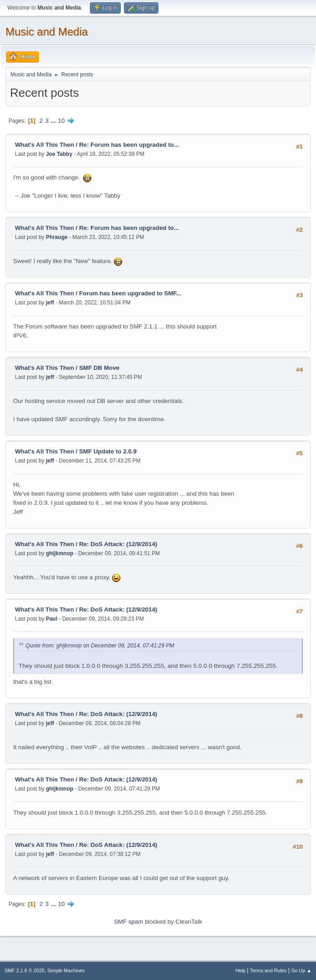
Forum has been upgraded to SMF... (130, 293)
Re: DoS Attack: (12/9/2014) (118, 544)
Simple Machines (66, 970)
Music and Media (47, 32)
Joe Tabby (59, 154)
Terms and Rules (269, 970)
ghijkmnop (60, 553)
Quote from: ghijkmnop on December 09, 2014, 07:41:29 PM (100, 646)
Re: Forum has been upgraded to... (129, 145)
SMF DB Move (99, 368)
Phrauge (57, 237)
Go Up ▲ (301, 970)
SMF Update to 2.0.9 (108, 451)
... (54, 121)
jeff (50, 303)
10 (62, 121)
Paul (52, 619)
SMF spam (128, 922)
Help (241, 970)
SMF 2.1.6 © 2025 (25, 970)
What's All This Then (44, 145)
